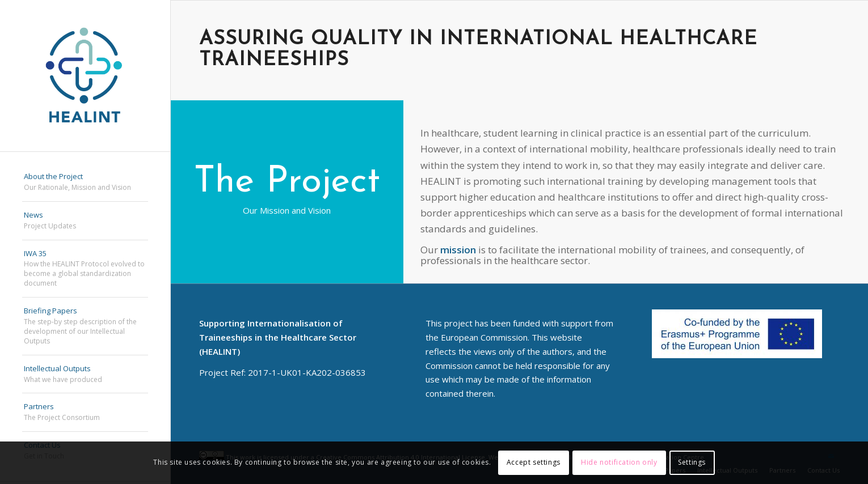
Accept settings (534, 462)
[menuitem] (85, 182)
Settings (692, 462)
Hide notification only (619, 462)
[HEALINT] (85, 76)
